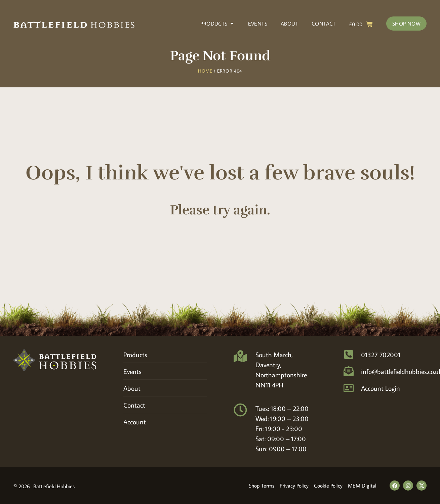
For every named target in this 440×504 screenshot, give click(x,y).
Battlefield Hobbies (54, 486)
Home (205, 71)
